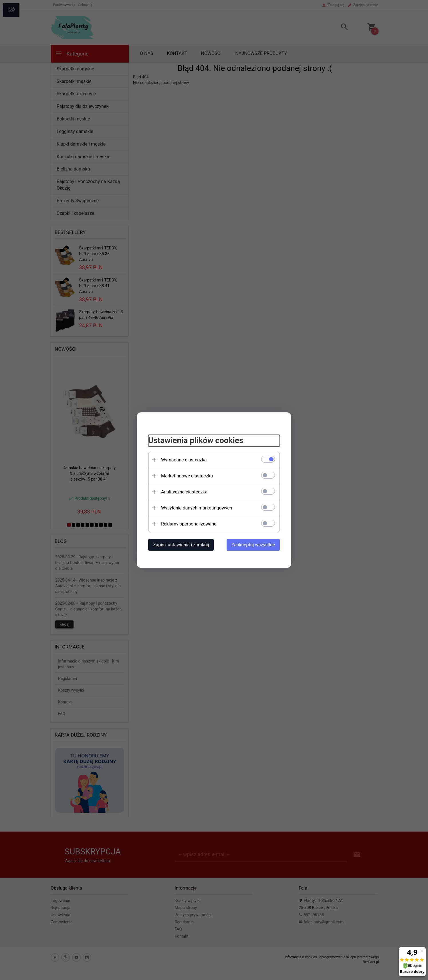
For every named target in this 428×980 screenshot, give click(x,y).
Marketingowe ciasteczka (187, 476)
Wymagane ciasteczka (184, 460)
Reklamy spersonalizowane (189, 524)
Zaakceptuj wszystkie (253, 545)
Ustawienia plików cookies (196, 440)
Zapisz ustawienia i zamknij (181, 545)
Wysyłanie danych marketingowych (197, 508)
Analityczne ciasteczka (184, 492)
